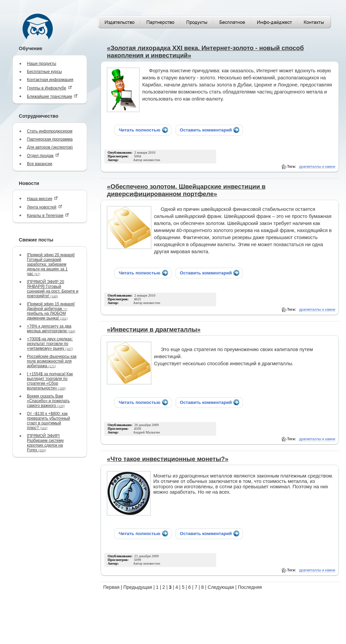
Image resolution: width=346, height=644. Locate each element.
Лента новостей (45, 207)
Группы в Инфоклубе (49, 88)
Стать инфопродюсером (50, 131)
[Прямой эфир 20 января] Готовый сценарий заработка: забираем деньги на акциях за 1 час (51, 264)
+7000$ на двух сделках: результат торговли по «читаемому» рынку (50, 344)
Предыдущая (138, 587)
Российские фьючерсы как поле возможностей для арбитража (52, 361)
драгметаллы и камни (317, 166)
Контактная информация (50, 80)
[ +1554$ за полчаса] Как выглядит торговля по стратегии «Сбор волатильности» (50, 381)
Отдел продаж (43, 156)
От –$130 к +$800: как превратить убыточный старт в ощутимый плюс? (48, 421)
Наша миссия (42, 199)
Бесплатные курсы (44, 72)
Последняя (250, 587)
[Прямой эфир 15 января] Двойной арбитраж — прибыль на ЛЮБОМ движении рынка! (51, 311)
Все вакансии (40, 164)
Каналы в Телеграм (48, 215)
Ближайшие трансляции (52, 96)
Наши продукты (42, 64)
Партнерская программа (50, 139)
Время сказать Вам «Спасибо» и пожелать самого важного (48, 401)
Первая (111, 587)
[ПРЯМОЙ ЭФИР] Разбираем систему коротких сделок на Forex (45, 443)
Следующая (221, 587)
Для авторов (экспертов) (50, 147)
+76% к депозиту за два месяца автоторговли (51, 329)
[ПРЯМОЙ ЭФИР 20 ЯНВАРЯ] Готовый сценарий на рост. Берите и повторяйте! (53, 289)
